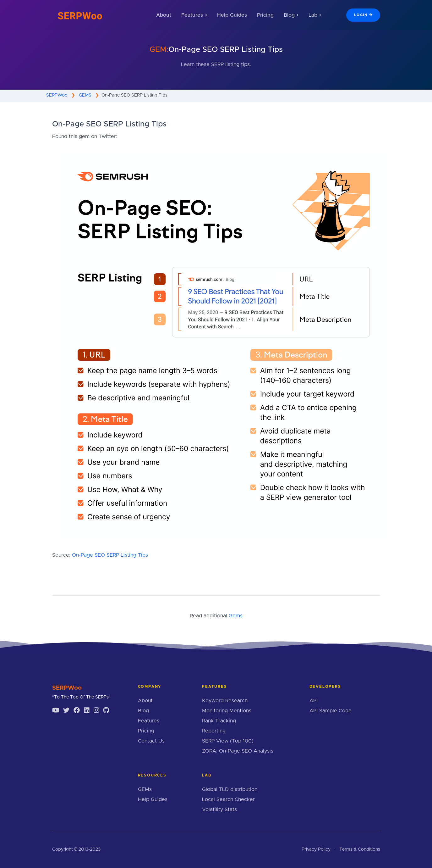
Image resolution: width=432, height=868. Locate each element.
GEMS (85, 95)
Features (149, 721)
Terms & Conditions (360, 849)
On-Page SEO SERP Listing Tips (110, 555)
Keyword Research (225, 701)
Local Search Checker (228, 799)
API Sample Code (331, 711)
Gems (236, 616)
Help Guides (232, 15)
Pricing (265, 15)
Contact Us (151, 741)
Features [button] (194, 15)
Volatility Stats (219, 810)
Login (363, 15)
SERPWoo (57, 95)
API (314, 701)
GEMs (145, 789)
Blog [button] (291, 15)
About (164, 15)
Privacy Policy (316, 849)
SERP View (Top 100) (228, 741)
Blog (143, 711)
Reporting (214, 731)
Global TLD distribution (230, 789)
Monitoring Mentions (227, 711)
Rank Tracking (219, 721)
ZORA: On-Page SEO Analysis (238, 751)
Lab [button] (315, 15)
